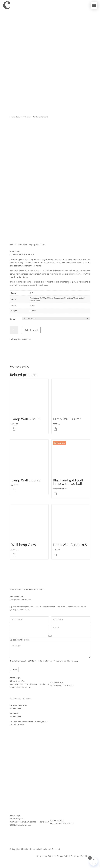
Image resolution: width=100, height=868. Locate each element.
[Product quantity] (14, 330)
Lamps (19, 117)
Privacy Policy (53, 661)
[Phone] (29, 628)
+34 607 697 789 (17, 597)
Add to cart (31, 330)
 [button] (56, 494)
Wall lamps (27, 117)
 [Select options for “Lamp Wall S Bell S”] (15, 429)
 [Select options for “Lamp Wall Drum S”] (56, 429)
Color (13, 319)
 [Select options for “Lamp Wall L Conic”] (15, 490)
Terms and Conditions (80, 856)
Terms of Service (67, 661)
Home (12, 117)
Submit (14, 670)
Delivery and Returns (46, 856)
